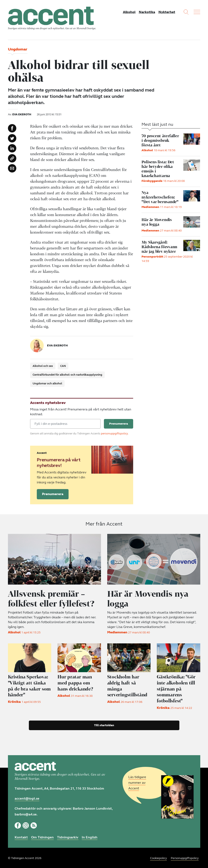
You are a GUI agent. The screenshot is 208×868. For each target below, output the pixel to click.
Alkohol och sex (43, 366)
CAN (63, 366)
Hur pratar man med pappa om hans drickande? (76, 683)
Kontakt (21, 837)
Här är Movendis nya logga (149, 599)
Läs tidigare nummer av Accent (137, 782)
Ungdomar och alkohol (47, 384)
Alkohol (129, 12)
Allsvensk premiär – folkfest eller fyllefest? (53, 599)
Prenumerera (53, 494)
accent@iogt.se (27, 798)
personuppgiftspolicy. (115, 434)
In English (90, 837)
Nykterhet (167, 12)
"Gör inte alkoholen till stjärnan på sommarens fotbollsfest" (177, 689)
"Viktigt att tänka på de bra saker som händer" (29, 686)
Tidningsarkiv (68, 837)
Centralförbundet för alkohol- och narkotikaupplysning (67, 375)
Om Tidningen (42, 837)
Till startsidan (104, 725)
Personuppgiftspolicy (185, 857)
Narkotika (147, 12)
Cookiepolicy (158, 857)
